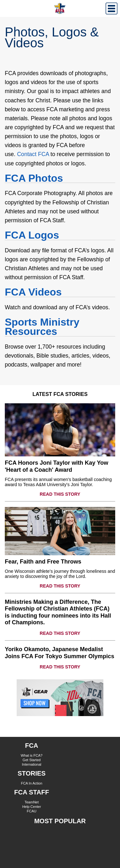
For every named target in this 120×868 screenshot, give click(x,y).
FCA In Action (32, 783)
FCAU (32, 811)
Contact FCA (33, 154)
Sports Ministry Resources (42, 327)
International (32, 764)
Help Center (32, 807)
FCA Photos (34, 178)
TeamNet (32, 802)
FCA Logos (32, 235)
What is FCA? (32, 755)
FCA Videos (33, 292)
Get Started (32, 760)
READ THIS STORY (60, 494)
